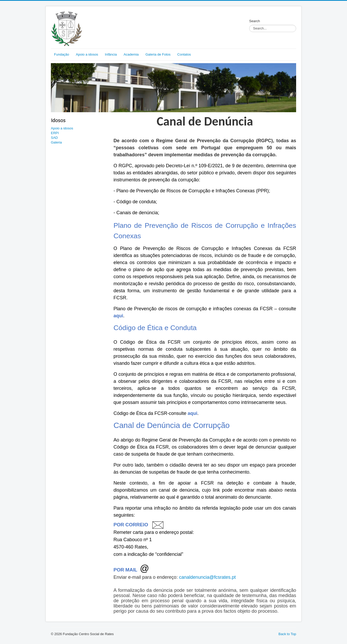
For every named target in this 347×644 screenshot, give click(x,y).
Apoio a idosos (87, 54)
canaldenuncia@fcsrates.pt (207, 577)
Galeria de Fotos (158, 54)
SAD (54, 138)
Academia (131, 54)
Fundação (62, 54)
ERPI (55, 133)
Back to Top (287, 634)
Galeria (56, 142)
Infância (111, 54)
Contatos (184, 54)
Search (255, 21)
